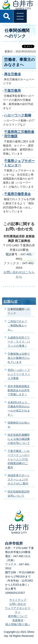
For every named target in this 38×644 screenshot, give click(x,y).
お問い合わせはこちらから (19, 274)
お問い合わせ (18, 604)
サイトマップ (18, 600)
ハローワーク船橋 (18, 115)
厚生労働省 (12, 74)
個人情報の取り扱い (18, 624)
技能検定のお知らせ (19, 425)
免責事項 (18, 620)
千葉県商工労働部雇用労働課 (19, 134)
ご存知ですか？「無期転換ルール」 (17, 325)
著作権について (18, 616)
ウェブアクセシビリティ (18, 610)
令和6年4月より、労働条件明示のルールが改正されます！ (19, 408)
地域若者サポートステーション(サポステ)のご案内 (19, 479)
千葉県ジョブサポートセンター (19, 163)
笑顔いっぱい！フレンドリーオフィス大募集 (19, 374)
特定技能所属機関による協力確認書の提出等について (19, 439)
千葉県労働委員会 (17, 194)
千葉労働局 (12, 91)
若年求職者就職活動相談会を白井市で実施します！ (19, 390)
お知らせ (11, 301)
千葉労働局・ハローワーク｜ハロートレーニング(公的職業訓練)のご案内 (19, 459)
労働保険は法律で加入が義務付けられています (19, 358)
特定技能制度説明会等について (19, 494)
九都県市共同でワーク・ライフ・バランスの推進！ (19, 342)
